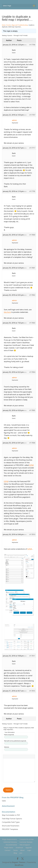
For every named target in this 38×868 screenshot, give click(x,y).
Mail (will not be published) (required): (15, 741)
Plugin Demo (9, 848)
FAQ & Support (25, 845)
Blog (15, 853)
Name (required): (9, 735)
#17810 (32, 534)
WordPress (19, 865)
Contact (8, 850)
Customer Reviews (26, 842)
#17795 (32, 191)
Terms (15, 850)
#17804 (32, 372)
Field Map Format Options (12, 819)
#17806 (32, 443)
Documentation (11, 845)
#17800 (32, 235)
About (22, 850)
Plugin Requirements (10, 839)
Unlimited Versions (10, 842)
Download (19, 848)
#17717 (32, 148)
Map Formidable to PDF (11, 815)
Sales (4, 801)
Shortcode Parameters (11, 826)
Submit (8, 790)
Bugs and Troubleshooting (20, 25)
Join (21, 853)
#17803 (32, 323)
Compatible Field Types (11, 822)
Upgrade (29, 848)
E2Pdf (31, 465)
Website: (7, 747)
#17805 (32, 410)
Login (29, 850)
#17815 (32, 691)
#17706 (32, 45)
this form (7, 312)
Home (4, 25)
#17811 (32, 656)
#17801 (32, 268)
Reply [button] (25, 45)
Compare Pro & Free (27, 839)
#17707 (32, 115)
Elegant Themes (19, 862)
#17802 (32, 295)
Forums (9, 25)
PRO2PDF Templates (10, 829)
